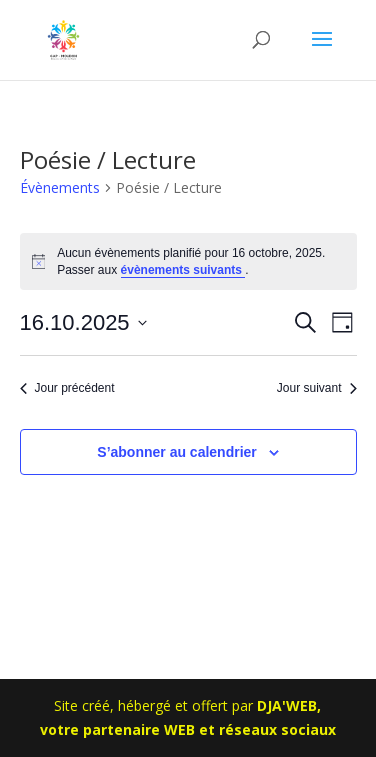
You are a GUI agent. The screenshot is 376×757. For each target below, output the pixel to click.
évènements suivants (183, 270)
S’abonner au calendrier (177, 452)
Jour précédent (67, 388)
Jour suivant (317, 388)
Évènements (60, 187)
